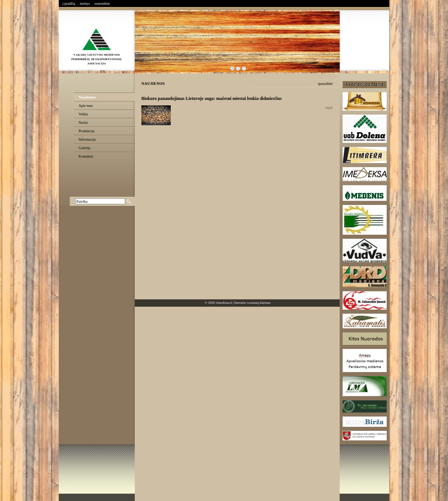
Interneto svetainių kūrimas (252, 303)
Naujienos (87, 97)
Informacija (87, 139)
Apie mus (86, 106)
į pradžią (69, 3)
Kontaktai (86, 156)
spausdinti (325, 84)
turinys (85, 3)
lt (90, 71)
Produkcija (86, 131)
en (103, 71)
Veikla (83, 114)
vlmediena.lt (224, 303)
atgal (329, 107)
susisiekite (102, 3)
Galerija (84, 148)
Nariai (83, 122)
